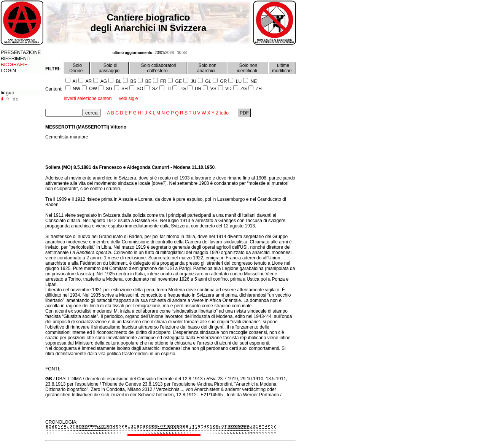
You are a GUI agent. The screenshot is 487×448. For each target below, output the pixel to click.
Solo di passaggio (110, 68)
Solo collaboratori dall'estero (158, 68)
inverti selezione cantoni (88, 98)
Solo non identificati (248, 68)
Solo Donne (77, 68)
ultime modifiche (282, 68)
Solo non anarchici (207, 68)
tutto (224, 113)
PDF (244, 113)
